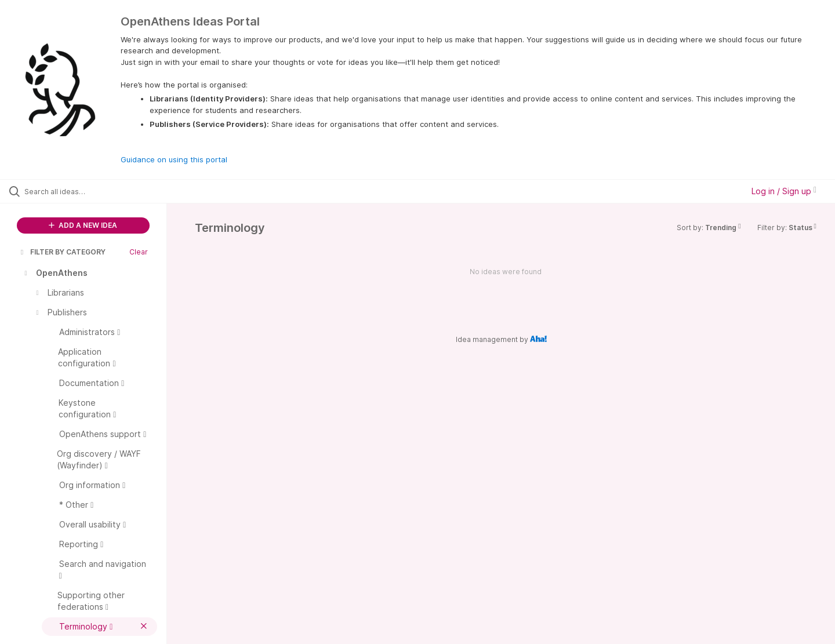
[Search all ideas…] (98, 191)
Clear (139, 252)
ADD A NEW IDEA (83, 225)
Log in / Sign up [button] (784, 191)
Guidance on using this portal (174, 159)
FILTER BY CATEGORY (62, 252)
